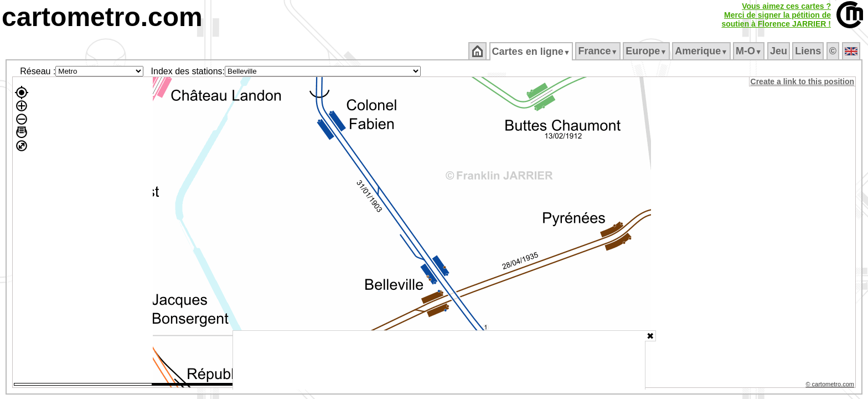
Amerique (702, 51)
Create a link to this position (803, 81)
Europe (647, 51)
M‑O (750, 51)
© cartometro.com (831, 386)
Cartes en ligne (532, 52)
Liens (809, 51)
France (599, 51)
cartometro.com (102, 17)
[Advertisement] (439, 360)
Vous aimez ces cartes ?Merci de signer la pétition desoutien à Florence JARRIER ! (776, 15)
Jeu (779, 51)
